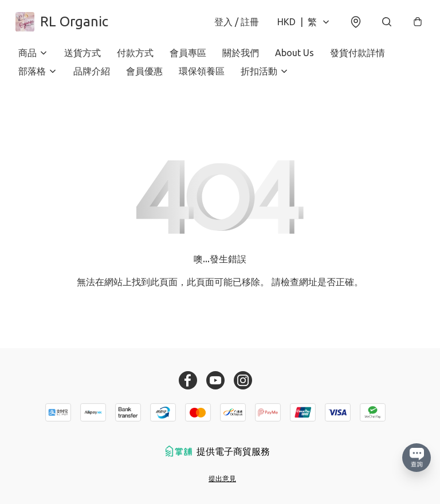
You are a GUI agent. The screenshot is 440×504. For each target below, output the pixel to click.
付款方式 (135, 57)
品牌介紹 (92, 76)
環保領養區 (202, 76)
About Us (294, 57)
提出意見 (222, 479)
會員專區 (188, 57)
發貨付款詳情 (357, 57)
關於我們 (241, 57)
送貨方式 (82, 57)
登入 (234, 24)
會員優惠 (144, 76)
